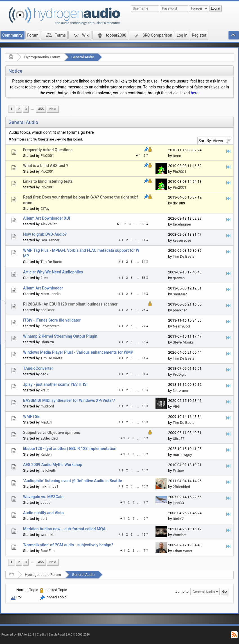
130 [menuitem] (143, 224)
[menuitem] (32, 109)
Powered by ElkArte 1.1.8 (18, 635)
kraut (45, 390)
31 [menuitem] (144, 374)
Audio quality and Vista (43, 513)
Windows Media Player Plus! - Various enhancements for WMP (78, 352)
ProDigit (179, 374)
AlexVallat (49, 224)
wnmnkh (47, 535)
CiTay (45, 209)
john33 (178, 503)
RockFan (48, 551)
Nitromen (180, 390)
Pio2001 (47, 156)
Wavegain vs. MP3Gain (43, 497)
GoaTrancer (50, 240)
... (32, 109)
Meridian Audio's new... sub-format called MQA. (65, 529)
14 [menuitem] (144, 240)
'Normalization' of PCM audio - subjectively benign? (68, 545)
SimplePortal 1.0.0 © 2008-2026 (69, 635)
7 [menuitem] (145, 503)
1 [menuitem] (11, 109)
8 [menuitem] (145, 454)
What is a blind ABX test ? (46, 166)
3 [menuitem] (26, 109)
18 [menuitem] (144, 470)
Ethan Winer (182, 551)
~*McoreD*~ (51, 326)
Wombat (180, 535)
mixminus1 (49, 486)
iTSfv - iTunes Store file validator (52, 320)
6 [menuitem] (145, 438)
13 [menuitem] (144, 342)
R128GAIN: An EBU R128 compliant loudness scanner (70, 304)
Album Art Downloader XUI (47, 218)
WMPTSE (31, 416)
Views (218, 141)
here (194, 93)
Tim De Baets (51, 262)
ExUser (178, 471)
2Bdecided (49, 438)
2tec (44, 278)
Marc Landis (50, 294)
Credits (41, 635)
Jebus (45, 503)
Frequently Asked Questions (48, 150)
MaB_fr (46, 422)
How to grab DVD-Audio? (45, 234)
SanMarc (180, 294)
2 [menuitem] (19, 109)
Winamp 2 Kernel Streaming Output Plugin (60, 336)
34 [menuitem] (144, 262)
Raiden (46, 454)
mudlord (47, 406)
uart (44, 519)
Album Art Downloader (43, 288)
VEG (176, 406)
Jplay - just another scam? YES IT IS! (55, 384)
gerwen (179, 278)
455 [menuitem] (41, 109)
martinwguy (182, 455)
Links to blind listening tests (48, 181)
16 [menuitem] (144, 406)
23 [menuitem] (144, 310)
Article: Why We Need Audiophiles (53, 272)
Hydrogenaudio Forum (42, 57)
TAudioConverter (38, 368)
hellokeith (48, 470)
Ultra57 (179, 439)
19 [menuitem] (144, 390)
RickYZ (178, 519)
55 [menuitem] (144, 278)
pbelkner (48, 310)
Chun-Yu (47, 342)
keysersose (182, 240)
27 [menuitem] (144, 326)
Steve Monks (183, 342)
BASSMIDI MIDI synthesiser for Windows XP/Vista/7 (69, 400)
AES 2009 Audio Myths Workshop (53, 465)
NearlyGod (181, 326)
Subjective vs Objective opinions (52, 433)
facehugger (182, 224)
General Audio (83, 57)
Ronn (177, 156)
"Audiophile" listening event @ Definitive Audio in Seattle (73, 481)
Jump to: (182, 591)
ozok (44, 374)
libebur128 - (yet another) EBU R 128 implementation (70, 449)
